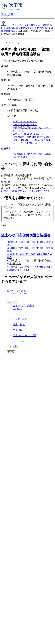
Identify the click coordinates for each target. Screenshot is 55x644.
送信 (4, 225)
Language (18, 309)
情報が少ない (35, 215)
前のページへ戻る (16, 291)
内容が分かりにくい (32, 212)
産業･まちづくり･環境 (25, 335)
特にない (11, 212)
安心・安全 (19, 341)
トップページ (14, 25)
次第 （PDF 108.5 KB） (26, 121)
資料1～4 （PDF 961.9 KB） (28, 134)
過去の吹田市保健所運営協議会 (26, 235)
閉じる (11, 352)
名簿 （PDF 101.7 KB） (26, 124)
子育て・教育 (20, 319)
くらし (16, 314)
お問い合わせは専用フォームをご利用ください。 (27, 191)
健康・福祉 (19, 325)
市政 (26, 25)
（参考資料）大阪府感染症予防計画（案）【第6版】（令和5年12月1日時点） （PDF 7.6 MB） (32, 140)
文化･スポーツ (21, 330)
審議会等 (35, 25)
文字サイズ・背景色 (23, 306)
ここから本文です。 (12, 42)
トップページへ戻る (18, 294)
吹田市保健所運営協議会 (19, 28)
